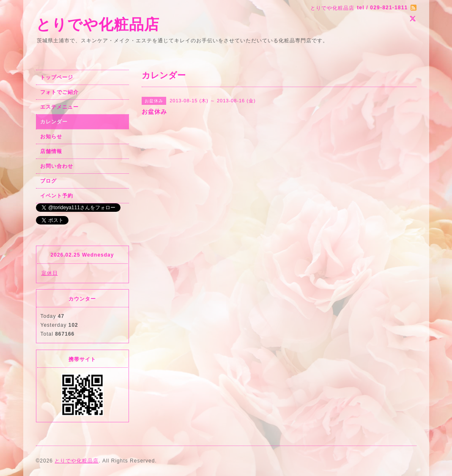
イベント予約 (57, 196)
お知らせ (51, 137)
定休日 (50, 273)
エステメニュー (59, 107)
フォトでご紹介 (59, 92)
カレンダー (54, 122)
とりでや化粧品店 (98, 24)
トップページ (57, 77)
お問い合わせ (57, 166)
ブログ (48, 181)
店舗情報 (51, 151)
